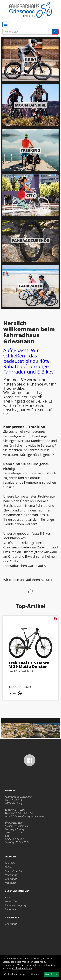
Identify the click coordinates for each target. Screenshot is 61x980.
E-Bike (31, 60)
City (31, 195)
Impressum (11, 909)
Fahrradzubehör (31, 241)
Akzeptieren (51, 974)
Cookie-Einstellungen (16, 974)
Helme (8, 867)
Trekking (30, 150)
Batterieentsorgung (15, 905)
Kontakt (9, 897)
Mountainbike (31, 105)
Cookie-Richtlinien (22, 968)
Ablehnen (36, 974)
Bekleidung (11, 875)
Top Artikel (11, 879)
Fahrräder (31, 286)
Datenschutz (12, 901)
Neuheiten (11, 883)
